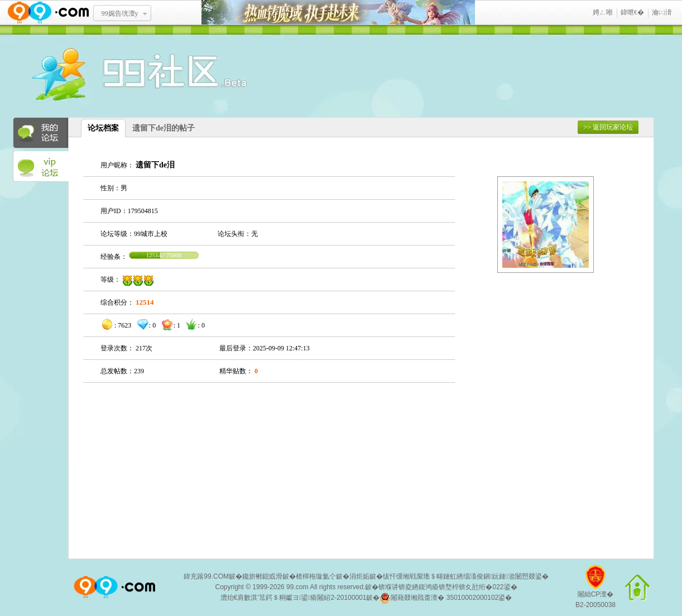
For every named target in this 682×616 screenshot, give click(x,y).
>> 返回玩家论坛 (608, 127)
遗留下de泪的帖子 (164, 128)
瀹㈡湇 (662, 12)
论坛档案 (103, 128)
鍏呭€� (632, 12)
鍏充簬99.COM (206, 576)
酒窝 (99, 75)
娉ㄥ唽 (603, 12)
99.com (297, 587)
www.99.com (48, 13)
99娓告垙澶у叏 (120, 17)
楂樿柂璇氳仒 (316, 576)
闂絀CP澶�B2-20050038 (595, 591)
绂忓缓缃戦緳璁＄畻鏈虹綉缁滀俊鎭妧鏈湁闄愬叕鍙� (466, 576)
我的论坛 (41, 133)
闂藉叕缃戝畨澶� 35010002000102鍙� (446, 598)
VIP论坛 (41, 167)
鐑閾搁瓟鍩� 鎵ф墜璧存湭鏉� (338, 13)
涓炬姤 (359, 576)
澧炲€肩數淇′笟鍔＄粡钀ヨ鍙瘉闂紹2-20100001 (294, 598)
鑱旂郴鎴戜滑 (262, 576)
